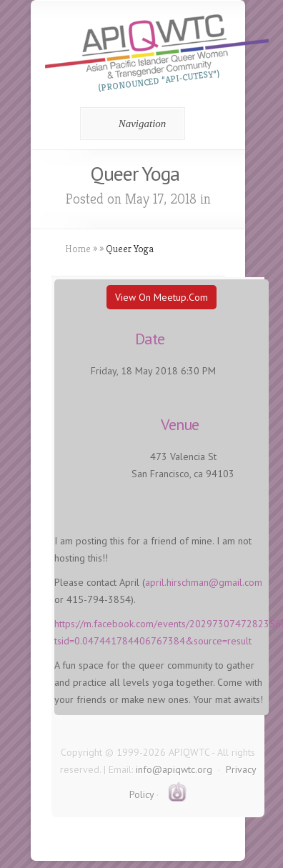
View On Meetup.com (162, 297)
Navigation (130, 124)
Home (78, 249)
